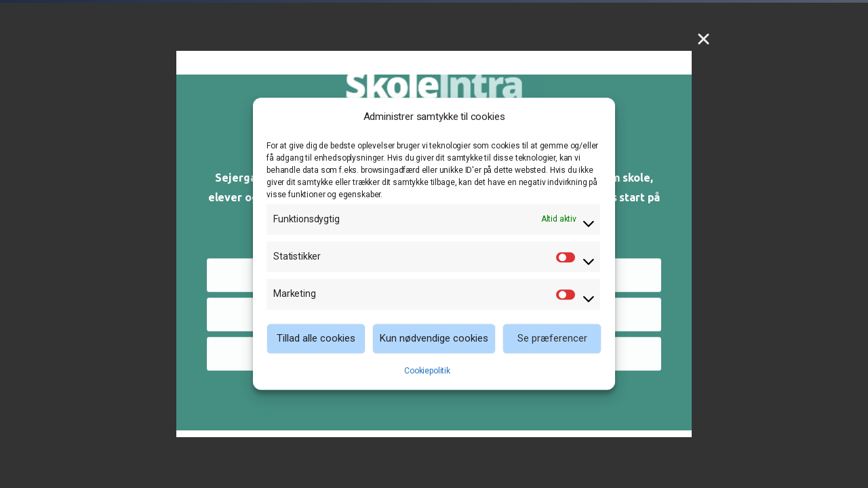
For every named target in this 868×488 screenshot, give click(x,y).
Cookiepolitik (427, 371)
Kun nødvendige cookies (434, 338)
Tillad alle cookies (316, 338)
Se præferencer (552, 338)
